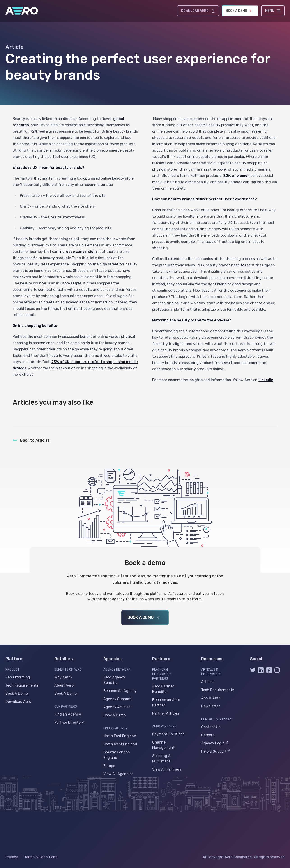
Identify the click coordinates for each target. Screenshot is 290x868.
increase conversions (78, 252)
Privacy (12, 857)
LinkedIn (266, 380)
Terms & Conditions (41, 857)
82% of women (236, 176)
